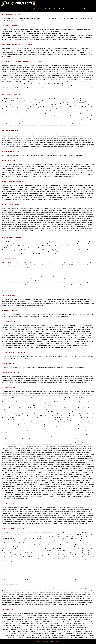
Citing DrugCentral (43, 641)
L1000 (86, 9)
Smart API (53, 9)
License (56, 641)
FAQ (93, 9)
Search (20, 9)
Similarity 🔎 (42, 9)
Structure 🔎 (30, 9)
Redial (61, 9)
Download (78, 9)
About (69, 9)
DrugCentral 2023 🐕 (21, 3)
